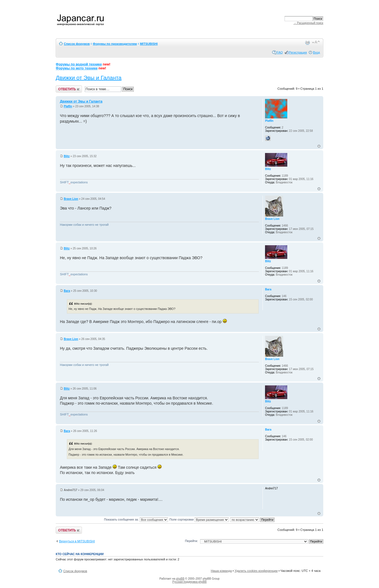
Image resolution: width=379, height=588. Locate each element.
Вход (316, 52)
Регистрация (298, 52)
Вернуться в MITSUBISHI (77, 541)
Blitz (67, 156)
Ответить (69, 89)
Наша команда (221, 571)
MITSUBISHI (149, 44)
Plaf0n (68, 106)
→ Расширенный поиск (308, 23)
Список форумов (77, 44)
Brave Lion (71, 199)
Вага (67, 291)
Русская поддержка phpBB (189, 582)
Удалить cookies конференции (256, 571)
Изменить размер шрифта (316, 42)
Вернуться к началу (319, 146)
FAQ (280, 52)
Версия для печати (307, 42)
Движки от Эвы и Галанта (89, 78)
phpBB (180, 579)
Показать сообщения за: (136, 519)
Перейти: (192, 541)
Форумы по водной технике (79, 64)
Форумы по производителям (115, 44)
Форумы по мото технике (77, 68)
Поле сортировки (199, 519)
